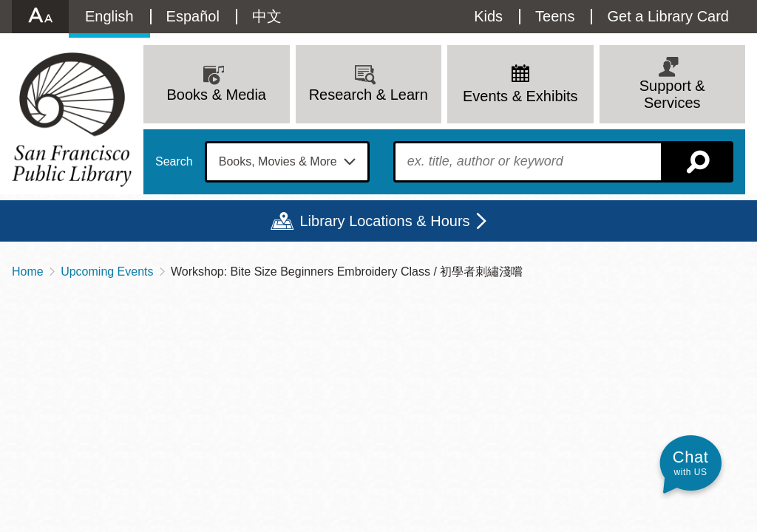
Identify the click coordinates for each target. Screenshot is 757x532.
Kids (488, 16)
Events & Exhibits (520, 96)
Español (193, 16)
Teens (555, 16)
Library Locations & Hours (384, 221)
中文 (267, 16)
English (109, 16)
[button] (690, 463)
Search (174, 162)
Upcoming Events (107, 272)
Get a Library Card (668, 16)
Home (28, 272)
